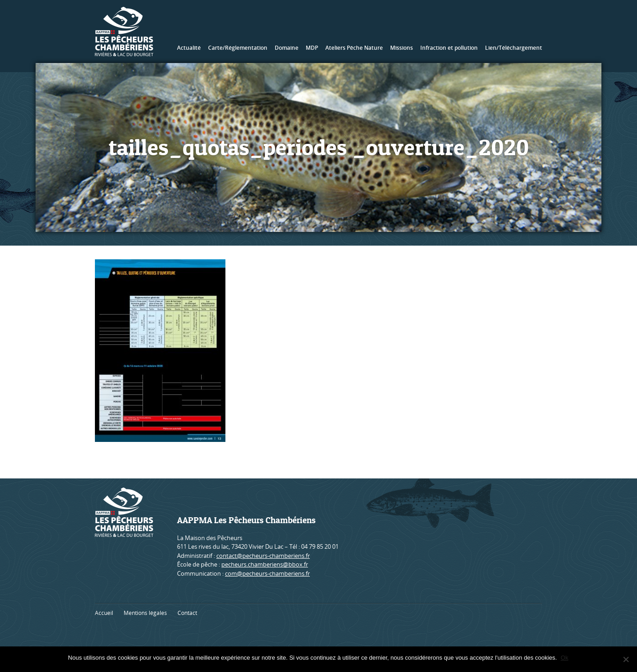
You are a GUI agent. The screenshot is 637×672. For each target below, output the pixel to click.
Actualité (189, 48)
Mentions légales (145, 613)
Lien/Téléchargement (514, 48)
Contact (187, 613)
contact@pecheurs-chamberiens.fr (263, 556)
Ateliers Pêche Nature (354, 48)
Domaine (287, 48)
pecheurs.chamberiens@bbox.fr (265, 564)
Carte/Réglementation (238, 48)
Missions (402, 48)
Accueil (104, 613)
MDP (312, 48)
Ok (565, 658)
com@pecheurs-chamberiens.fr (267, 573)
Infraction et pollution (449, 48)
